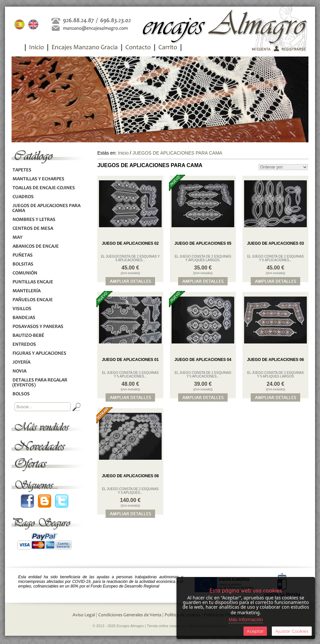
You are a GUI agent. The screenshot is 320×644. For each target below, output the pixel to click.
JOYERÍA (21, 362)
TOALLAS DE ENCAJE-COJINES (44, 188)
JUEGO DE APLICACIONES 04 (203, 360)
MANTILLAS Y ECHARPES (38, 179)
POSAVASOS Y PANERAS (38, 327)
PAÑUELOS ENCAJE (32, 300)
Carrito (168, 48)
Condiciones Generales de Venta (130, 615)
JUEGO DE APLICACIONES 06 (275, 360)
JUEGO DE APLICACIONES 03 (275, 243)
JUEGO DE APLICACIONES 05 (203, 243)
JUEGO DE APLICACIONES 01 (130, 360)
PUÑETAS (22, 255)
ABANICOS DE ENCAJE (35, 247)
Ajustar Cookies (292, 631)
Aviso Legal (84, 615)
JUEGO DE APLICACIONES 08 (130, 476)
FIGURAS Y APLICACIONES (39, 354)
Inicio (36, 48)
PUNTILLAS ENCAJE (33, 282)
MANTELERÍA (26, 291)
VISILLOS (22, 309)
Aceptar (255, 631)
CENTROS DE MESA (33, 229)
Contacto (138, 48)
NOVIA (19, 371)
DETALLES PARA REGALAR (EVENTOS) (40, 383)
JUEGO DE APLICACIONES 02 (130, 243)
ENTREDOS (24, 345)
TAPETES (22, 170)
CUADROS (23, 197)
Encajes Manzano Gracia (85, 48)
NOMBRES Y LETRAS (34, 220)
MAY (17, 238)
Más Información (246, 620)
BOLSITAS (23, 264)
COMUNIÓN (25, 273)
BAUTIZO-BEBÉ (28, 336)
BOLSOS (21, 394)
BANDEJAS (24, 318)
